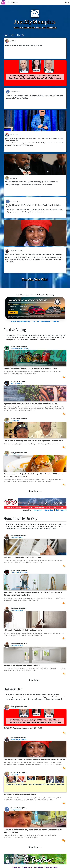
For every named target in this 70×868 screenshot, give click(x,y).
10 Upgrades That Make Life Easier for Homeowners (23, 630)
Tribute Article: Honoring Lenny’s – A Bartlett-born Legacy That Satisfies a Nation (34, 441)
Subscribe (38, 510)
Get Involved (61, 510)
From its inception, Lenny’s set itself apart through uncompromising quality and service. (31, 444)
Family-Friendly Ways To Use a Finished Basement (22, 665)
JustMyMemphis (16, 810)
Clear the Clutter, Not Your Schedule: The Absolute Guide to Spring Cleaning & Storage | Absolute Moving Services (33, 594)
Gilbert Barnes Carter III (19, 739)
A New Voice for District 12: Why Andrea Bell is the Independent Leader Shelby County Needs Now (33, 831)
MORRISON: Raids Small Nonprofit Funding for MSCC (23, 728)
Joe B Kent (14, 708)
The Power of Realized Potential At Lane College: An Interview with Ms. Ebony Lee (34, 759)
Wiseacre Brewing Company (20, 349)
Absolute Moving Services (19, 573)
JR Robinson (15, 421)
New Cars (56, 321)
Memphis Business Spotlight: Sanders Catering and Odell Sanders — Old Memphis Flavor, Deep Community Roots (33, 475)
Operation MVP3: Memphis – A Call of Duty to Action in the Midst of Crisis (31, 404)
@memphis (26, 510)
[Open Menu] (68, 2)
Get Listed (49, 510)
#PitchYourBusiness (17, 537)
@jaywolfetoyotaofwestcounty (21, 321)
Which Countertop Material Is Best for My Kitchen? (23, 557)
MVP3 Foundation (16, 384)
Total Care (36, 321)
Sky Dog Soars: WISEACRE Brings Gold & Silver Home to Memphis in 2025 (30, 369)
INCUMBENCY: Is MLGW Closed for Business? (20, 795)
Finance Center (46, 321)
